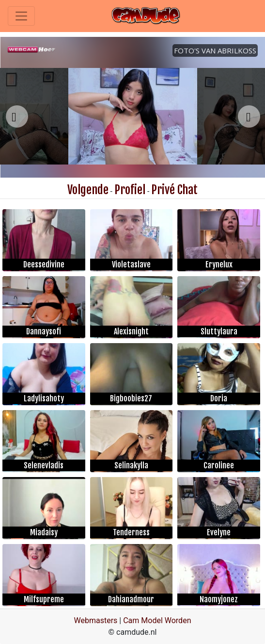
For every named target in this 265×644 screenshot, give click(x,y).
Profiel (130, 190)
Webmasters (96, 620)
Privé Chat (174, 190)
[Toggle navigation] (21, 16)
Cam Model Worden (157, 620)
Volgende (88, 190)
